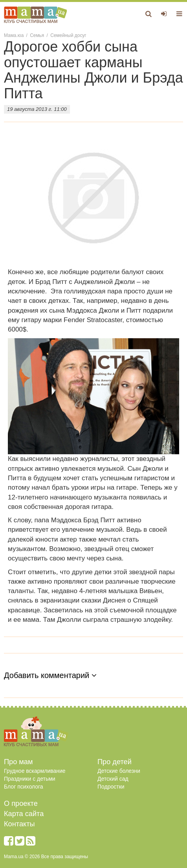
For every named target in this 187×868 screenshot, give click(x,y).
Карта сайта (24, 814)
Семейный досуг (68, 35)
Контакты (19, 824)
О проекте (21, 803)
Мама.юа (14, 35)
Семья (37, 35)
